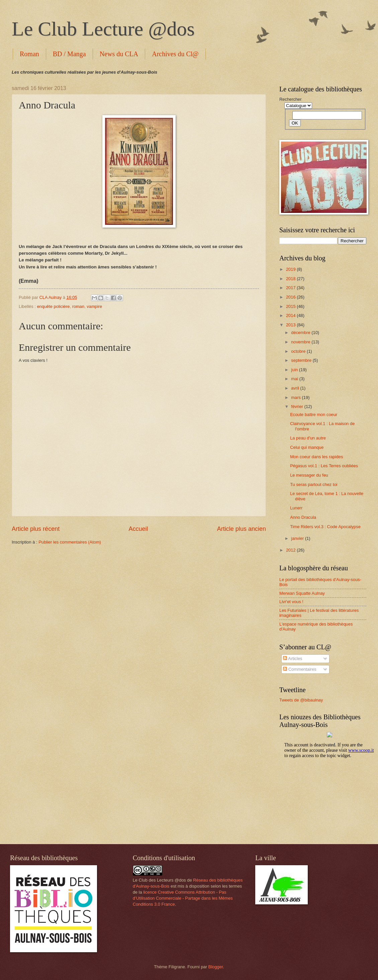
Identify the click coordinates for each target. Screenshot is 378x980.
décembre (301, 333)
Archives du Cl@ (175, 54)
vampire (94, 306)
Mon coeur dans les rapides (316, 457)
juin (295, 370)
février (298, 406)
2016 (291, 297)
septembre (302, 360)
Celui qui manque (307, 447)
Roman (29, 54)
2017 (291, 288)
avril (296, 388)
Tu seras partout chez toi (314, 484)
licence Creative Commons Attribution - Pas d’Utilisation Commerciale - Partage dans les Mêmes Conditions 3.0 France (183, 898)
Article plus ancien (242, 529)
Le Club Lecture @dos (103, 29)
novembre (301, 342)
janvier (298, 538)
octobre (299, 351)
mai (295, 379)
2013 (291, 325)
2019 (291, 269)
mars (296, 397)
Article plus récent (36, 529)
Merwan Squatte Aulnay (302, 593)
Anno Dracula (303, 517)
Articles (293, 659)
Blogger (216, 967)
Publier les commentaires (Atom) (70, 542)
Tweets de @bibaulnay (301, 700)
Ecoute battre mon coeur (314, 415)
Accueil (138, 529)
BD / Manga (69, 54)
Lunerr (296, 508)
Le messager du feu (309, 475)
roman (78, 306)
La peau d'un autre (308, 438)
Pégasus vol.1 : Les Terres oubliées (324, 466)
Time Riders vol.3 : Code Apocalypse (325, 527)
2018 (291, 279)
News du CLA (119, 54)
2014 (291, 315)
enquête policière (53, 306)
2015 (291, 306)
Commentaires (300, 669)
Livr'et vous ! (291, 602)
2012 (291, 550)
